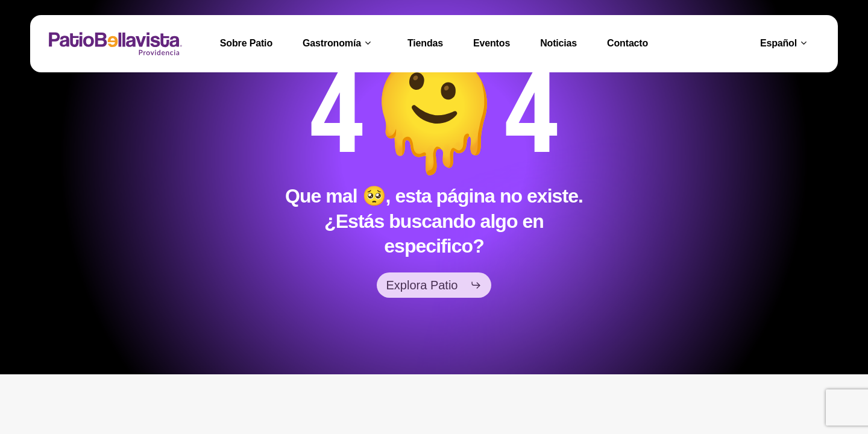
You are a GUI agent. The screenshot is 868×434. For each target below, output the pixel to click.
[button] (434, 285)
